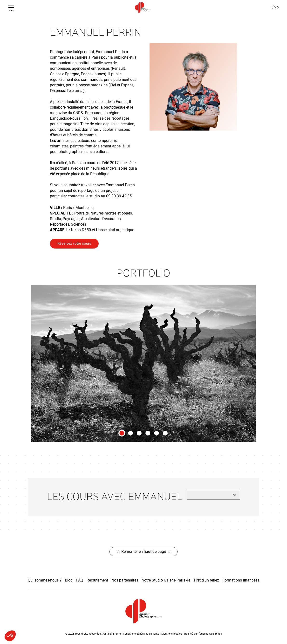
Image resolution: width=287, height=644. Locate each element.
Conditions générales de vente (141, 634)
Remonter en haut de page (144, 551)
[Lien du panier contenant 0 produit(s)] (275, 7)
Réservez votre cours (74, 243)
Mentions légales (172, 634)
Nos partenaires (125, 580)
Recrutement (97, 580)
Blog (69, 580)
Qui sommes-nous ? (45, 580)
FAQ (80, 580)
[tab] (122, 433)
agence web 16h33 (211, 634)
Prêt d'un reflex (206, 580)
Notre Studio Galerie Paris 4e (166, 580)
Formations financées (241, 580)
